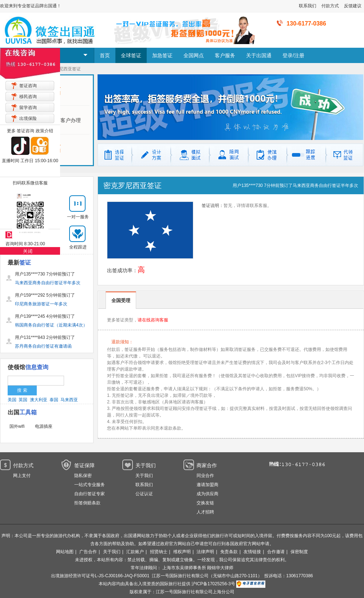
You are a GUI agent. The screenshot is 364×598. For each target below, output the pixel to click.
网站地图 (65, 552)
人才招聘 (205, 512)
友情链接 (252, 552)
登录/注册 (293, 55)
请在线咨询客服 (153, 320)
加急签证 (162, 55)
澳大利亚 (39, 400)
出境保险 (28, 118)
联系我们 (308, 6)
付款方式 (330, 6)
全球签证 (131, 55)
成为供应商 (207, 494)
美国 (12, 400)
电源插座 (44, 426)
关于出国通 (259, 55)
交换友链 (205, 503)
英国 (23, 400)
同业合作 (205, 476)
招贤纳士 (159, 552)
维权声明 (182, 552)
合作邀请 (276, 552)
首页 (105, 55)
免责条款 (229, 552)
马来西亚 (69, 400)
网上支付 (22, 476)
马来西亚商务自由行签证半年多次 (325, 185)
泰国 (54, 400)
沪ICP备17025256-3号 (213, 584)
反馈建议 (353, 6)
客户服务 (225, 55)
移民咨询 (28, 97)
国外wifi (17, 426)
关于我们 (144, 476)
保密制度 (299, 552)
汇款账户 (135, 552)
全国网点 (194, 55)
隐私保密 (83, 476)
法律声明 (205, 552)
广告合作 (88, 552)
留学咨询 (28, 108)
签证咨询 (28, 86)
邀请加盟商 (207, 485)
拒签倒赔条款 (87, 503)
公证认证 (144, 494)
